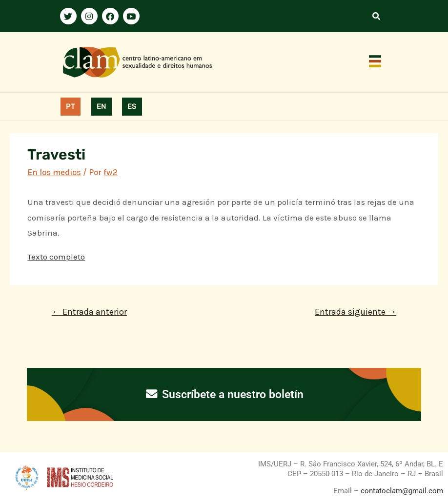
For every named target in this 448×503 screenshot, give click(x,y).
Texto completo (56, 257)
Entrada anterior (89, 312)
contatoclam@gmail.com (401, 491)
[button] (375, 62)
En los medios (54, 172)
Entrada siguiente (356, 312)
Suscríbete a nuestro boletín (224, 394)
